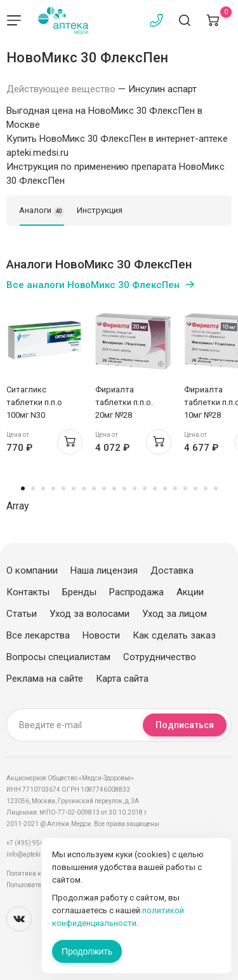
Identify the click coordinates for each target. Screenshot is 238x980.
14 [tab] (155, 488)
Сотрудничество (160, 657)
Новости (101, 635)
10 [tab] (114, 488)
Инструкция (100, 210)
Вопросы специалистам (58, 657)
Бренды (79, 592)
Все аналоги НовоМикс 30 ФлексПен (93, 285)
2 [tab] (33, 488)
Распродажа (136, 592)
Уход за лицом (175, 614)
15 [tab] (165, 488)
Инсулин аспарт (162, 89)
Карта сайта (122, 679)
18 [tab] (195, 488)
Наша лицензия (104, 570)
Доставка (172, 570)
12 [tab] (135, 488)
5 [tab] (63, 488)
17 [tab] (185, 488)
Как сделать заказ (174, 635)
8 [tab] (94, 488)
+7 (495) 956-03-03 (35, 843)
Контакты (28, 592)
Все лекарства (38, 635)
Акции (190, 592)
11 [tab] (124, 488)
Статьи (22, 614)
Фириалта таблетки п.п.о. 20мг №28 (124, 402)
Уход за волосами (89, 614)
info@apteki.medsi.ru (38, 854)
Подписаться (185, 725)
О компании (32, 570)
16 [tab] (175, 488)
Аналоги (42, 211)
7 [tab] (84, 488)
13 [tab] (145, 488)
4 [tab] (53, 488)
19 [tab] (206, 488)
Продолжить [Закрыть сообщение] (87, 951)
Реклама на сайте (45, 679)
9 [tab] (104, 488)
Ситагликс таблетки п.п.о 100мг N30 (34, 402)
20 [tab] (216, 488)
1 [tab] (23, 488)
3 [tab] (43, 488)
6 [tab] (74, 488)
